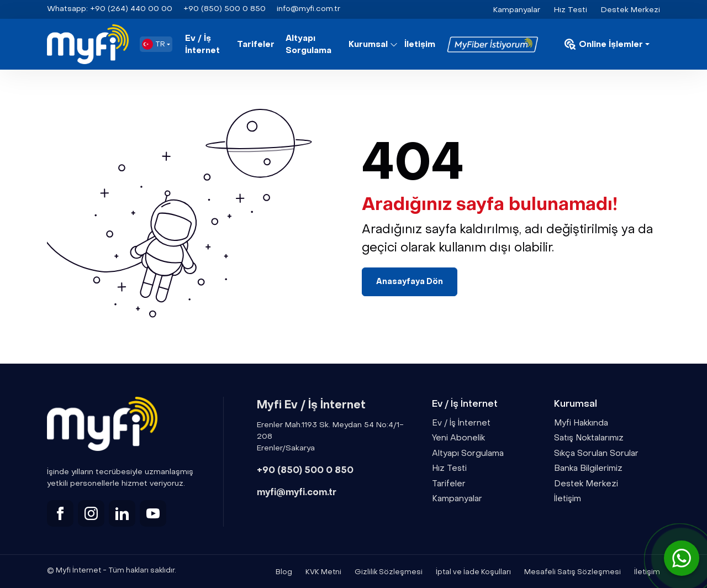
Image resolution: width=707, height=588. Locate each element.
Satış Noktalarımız (589, 438)
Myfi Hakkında (581, 423)
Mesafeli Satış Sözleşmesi (573, 572)
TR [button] (154, 44)
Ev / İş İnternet (202, 44)
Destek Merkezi (631, 10)
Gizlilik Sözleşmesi (389, 572)
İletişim (420, 44)
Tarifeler (256, 44)
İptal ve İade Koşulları (473, 572)
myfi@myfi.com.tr (297, 492)
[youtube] (153, 513)
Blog (284, 572)
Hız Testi (571, 10)
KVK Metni (323, 572)
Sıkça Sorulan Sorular (596, 453)
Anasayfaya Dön (410, 282)
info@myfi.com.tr (308, 9)
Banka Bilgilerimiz (588, 468)
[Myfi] (88, 44)
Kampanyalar (517, 10)
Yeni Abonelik (458, 438)
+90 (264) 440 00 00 (110, 9)
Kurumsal (368, 44)
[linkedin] (122, 513)
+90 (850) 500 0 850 (305, 470)
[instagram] (91, 513)
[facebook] (60, 513)
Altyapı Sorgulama (308, 44)
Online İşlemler (604, 44)
